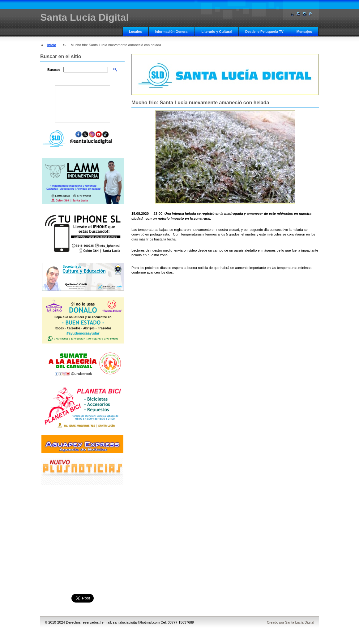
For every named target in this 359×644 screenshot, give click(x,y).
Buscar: (54, 70)
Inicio (52, 45)
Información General (172, 32)
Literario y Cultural (217, 32)
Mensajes (304, 32)
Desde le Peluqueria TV (264, 32)
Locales (135, 32)
